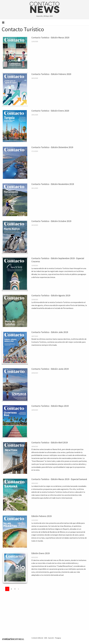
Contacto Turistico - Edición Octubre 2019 (51, 221)
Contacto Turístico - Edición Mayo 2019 (50, 406)
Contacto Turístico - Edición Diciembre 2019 (52, 147)
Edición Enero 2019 (41, 553)
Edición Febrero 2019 (41, 516)
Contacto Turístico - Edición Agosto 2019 (51, 295)
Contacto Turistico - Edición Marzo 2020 (50, 38)
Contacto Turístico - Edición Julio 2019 (50, 332)
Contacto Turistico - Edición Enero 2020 (50, 111)
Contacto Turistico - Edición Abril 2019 (50, 442)
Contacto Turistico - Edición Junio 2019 (50, 369)
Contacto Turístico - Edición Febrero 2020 (51, 74)
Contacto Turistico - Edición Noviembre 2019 (53, 184)
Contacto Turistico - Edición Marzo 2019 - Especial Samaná (59, 479)
